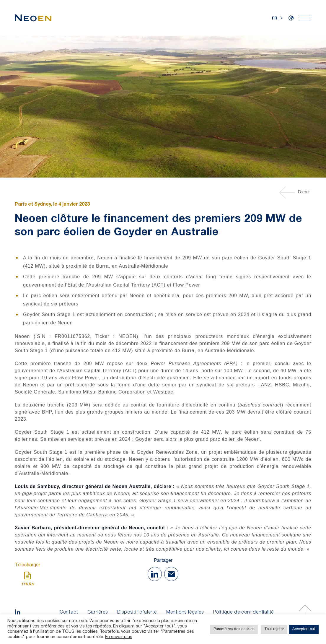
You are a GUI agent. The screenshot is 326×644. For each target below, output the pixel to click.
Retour (295, 192)
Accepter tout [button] (304, 629)
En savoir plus (119, 637)
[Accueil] (33, 18)
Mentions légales (185, 613)
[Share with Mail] (171, 574)
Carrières (97, 613)
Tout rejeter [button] (274, 629)
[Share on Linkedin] (155, 574)
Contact (69, 613)
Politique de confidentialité (243, 613)
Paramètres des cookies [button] (234, 629)
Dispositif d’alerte (137, 613)
